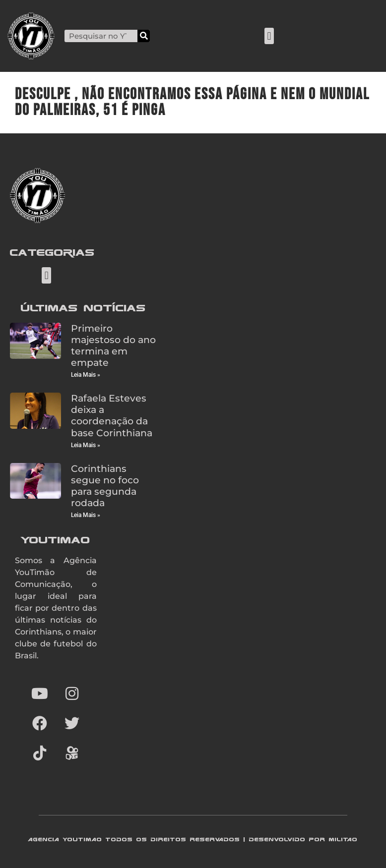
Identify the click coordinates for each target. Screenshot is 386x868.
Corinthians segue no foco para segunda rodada (105, 486)
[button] (269, 36)
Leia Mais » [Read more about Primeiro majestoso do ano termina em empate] (86, 375)
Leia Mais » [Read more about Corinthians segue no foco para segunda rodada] (86, 515)
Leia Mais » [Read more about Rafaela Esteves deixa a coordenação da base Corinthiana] (86, 445)
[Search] (144, 36)
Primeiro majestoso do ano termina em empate (113, 345)
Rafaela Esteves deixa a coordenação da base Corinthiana (112, 415)
